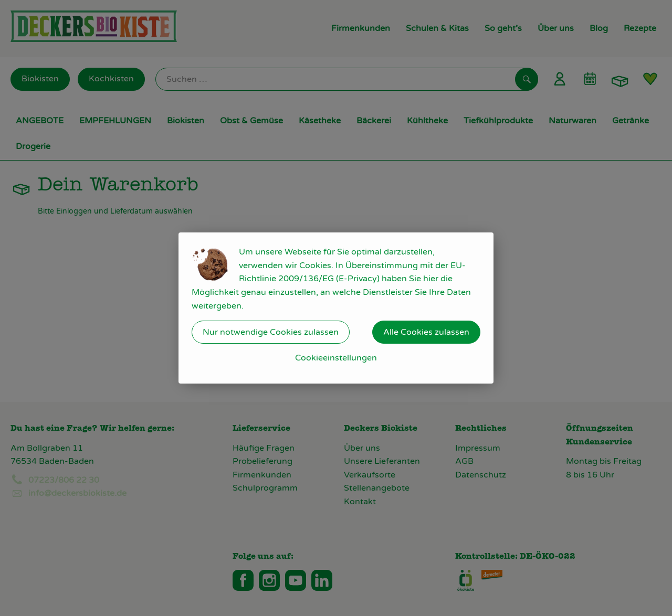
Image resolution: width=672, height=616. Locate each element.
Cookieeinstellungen (336, 358)
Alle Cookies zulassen (426, 332)
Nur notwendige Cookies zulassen (271, 332)
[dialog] (336, 308)
